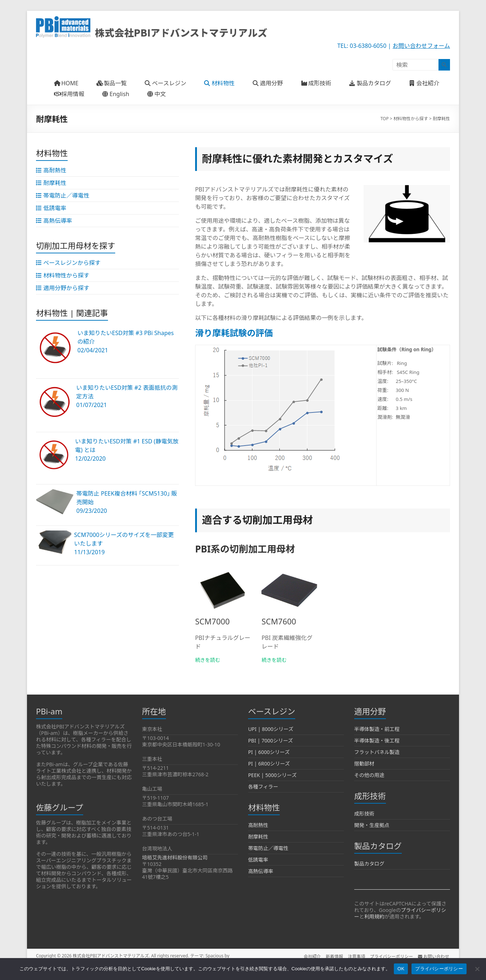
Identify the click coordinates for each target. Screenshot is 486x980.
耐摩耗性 (258, 837)
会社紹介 (309, 956)
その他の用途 (369, 775)
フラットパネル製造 (377, 752)
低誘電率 (258, 860)
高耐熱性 (258, 825)
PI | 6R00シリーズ (269, 764)
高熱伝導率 (261, 871)
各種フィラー (263, 787)
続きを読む (208, 660)
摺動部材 (364, 764)
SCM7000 (212, 621)
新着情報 (332, 956)
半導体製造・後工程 (377, 740)
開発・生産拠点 (372, 825)
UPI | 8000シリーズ (271, 729)
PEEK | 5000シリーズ (272, 775)
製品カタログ (369, 864)
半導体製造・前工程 (377, 729)
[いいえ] (477, 969)
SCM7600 (279, 621)
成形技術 (364, 814)
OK (401, 969)
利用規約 (374, 916)
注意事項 (355, 956)
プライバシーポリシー (391, 956)
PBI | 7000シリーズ (271, 740)
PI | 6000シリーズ (269, 752)
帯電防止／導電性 (268, 848)
